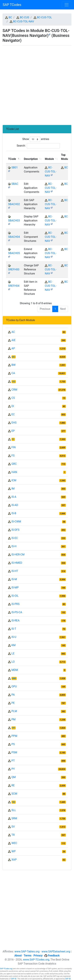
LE (13, 653)
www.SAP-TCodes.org (36, 960)
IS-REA (16, 620)
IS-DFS (15, 530)
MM (14, 678)
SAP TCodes (12, 5)
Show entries (36, 139)
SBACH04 (14, 237)
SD (14, 802)
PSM (14, 752)
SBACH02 (14, 204)
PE (13, 703)
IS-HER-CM (18, 555)
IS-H (14, 546)
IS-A (14, 497)
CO (14, 382)
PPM (14, 736)
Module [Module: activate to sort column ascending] (49, 159)
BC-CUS (25, 17)
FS (13, 456)
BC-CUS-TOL (45, 17)
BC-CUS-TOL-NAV (24, 21)
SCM (14, 794)
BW (13, 365)
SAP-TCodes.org (6, 969)
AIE (13, 340)
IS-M (14, 579)
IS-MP (15, 588)
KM (13, 645)
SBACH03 (14, 221)
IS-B (14, 513)
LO (13, 662)
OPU (14, 686)
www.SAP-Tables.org (27, 951)
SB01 (15, 168)
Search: (38, 146)
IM (13, 489)
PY (13, 769)
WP (13, 851)
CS (13, 398)
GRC (14, 464)
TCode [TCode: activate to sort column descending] (12, 159)
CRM (14, 390)
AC (13, 332)
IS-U (14, 637)
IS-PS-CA (17, 612)
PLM (14, 711)
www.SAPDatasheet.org (56, 951)
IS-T (14, 629)
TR (13, 835)
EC (13, 414)
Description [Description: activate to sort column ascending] (31, 159)
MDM (15, 670)
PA (13, 695)
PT (13, 761)
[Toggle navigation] (67, 5)
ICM (14, 480)
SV (13, 827)
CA (13, 373)
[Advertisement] (37, 84)
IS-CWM (16, 522)
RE (13, 785)
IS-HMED (17, 563)
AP (13, 348)
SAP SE (14, 979)
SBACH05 (14, 253)
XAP (14, 860)
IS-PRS (16, 604)
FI (13, 439)
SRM (14, 818)
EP (13, 431)
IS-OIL (15, 596)
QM (14, 777)
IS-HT (15, 571)
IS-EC (15, 538)
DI (13, 406)
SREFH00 (14, 269)
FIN (14, 447)
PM (13, 719)
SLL (14, 810)
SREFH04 (14, 286)
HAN (14, 472)
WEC (14, 843)
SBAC (15, 184)
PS (13, 744)
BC (10, 17)
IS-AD (15, 505)
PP (14, 728)
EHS (14, 423)
